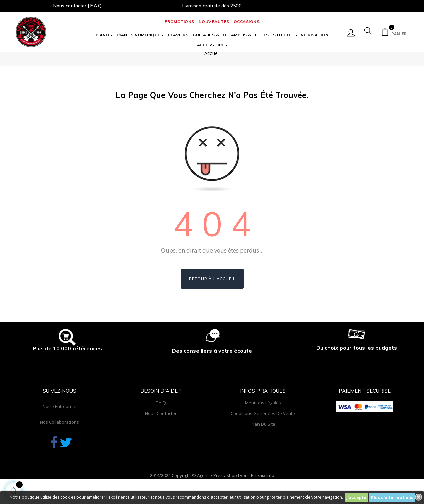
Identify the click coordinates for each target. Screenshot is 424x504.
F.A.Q (161, 419)
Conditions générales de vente (263, 429)
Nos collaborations (59, 438)
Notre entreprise (59, 422)
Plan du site (263, 440)
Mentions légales (263, 419)
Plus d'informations (392, 497)
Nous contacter (161, 429)
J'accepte (356, 497)
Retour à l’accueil (212, 295)
